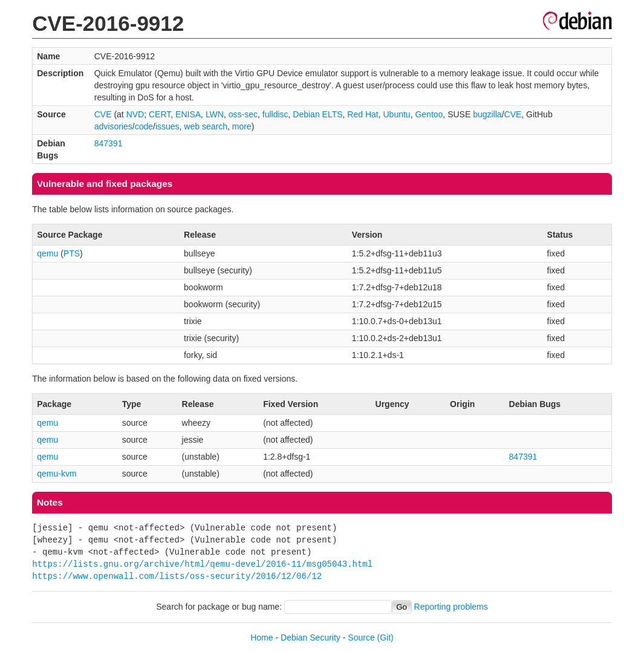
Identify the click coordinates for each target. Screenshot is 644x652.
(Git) (385, 637)
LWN (215, 114)
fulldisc (275, 114)
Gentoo (429, 114)
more (242, 126)
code (144, 126)
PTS (72, 253)
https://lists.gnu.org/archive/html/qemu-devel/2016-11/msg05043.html (202, 564)
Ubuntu (396, 114)
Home (262, 637)
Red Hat (363, 114)
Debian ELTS (317, 114)
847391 (109, 143)
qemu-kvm (57, 474)
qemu (47, 253)
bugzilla (487, 114)
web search (206, 126)
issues (168, 126)
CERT (160, 114)
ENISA (188, 114)
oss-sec (243, 114)
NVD (135, 114)
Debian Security (311, 637)
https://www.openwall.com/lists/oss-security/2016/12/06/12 (177, 576)
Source (361, 637)
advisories (113, 126)
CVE (103, 114)
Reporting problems (451, 607)
